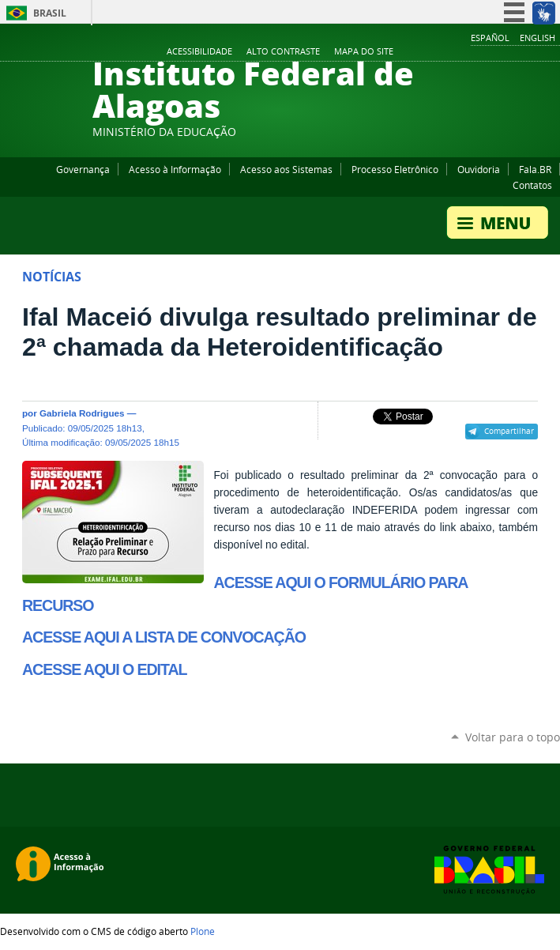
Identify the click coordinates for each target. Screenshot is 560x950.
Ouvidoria (479, 169)
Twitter (532, 52)
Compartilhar (509, 431)
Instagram (513, 52)
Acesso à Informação (175, 169)
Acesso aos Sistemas (286, 169)
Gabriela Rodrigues (82, 413)
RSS (552, 52)
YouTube (493, 52)
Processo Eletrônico (395, 169)
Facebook (473, 52)
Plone (203, 931)
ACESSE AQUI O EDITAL (104, 669)
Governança (83, 169)
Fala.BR (535, 169)
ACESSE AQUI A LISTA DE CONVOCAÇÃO (164, 637)
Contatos (532, 185)
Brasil (50, 13)
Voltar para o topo (513, 737)
